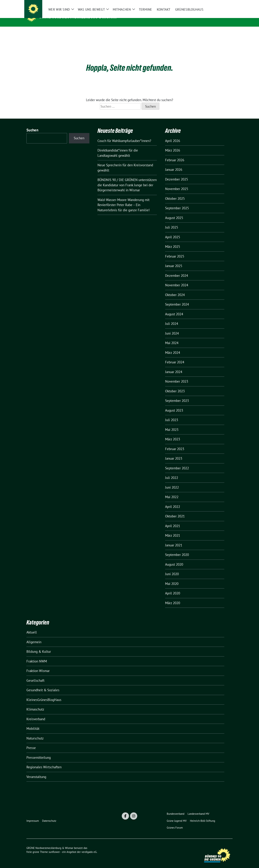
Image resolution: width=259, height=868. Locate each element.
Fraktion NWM (37, 656)
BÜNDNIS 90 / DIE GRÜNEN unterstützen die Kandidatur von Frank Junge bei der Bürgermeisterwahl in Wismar (127, 179)
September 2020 (177, 549)
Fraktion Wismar (38, 665)
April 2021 (173, 520)
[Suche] (221, 4)
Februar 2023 (175, 443)
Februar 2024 (175, 357)
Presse (31, 742)
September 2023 (177, 395)
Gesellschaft (35, 675)
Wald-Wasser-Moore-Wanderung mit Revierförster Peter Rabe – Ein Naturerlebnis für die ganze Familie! (124, 199)
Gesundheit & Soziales (43, 684)
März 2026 (173, 145)
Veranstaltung (36, 771)
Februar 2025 (175, 251)
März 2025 (173, 241)
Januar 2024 (174, 366)
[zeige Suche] (226, 4)
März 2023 (173, 434)
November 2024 (177, 279)
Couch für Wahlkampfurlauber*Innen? (124, 135)
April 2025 (173, 231)
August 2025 (174, 212)
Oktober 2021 (175, 511)
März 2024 (173, 347)
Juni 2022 (172, 482)
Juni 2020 (172, 568)
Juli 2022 (172, 472)
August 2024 (174, 308)
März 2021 (173, 530)
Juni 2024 (172, 328)
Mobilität (33, 723)
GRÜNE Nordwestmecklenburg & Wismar (78, 17)
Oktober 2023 (175, 385)
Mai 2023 (172, 424)
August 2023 (174, 405)
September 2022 (177, 463)
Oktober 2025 (175, 193)
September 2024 (177, 299)
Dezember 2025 (177, 174)
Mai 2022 (172, 491)
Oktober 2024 (175, 289)
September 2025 (177, 202)
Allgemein (34, 636)
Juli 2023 (172, 414)
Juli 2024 (172, 318)
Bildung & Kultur (39, 646)
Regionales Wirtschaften (44, 761)
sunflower (54, 846)
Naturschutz (35, 733)
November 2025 (177, 183)
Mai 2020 (172, 578)
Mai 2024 (172, 337)
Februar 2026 (175, 154)
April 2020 (173, 588)
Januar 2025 (174, 260)
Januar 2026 (174, 164)
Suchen (32, 124)
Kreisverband (36, 713)
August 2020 (174, 559)
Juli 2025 (172, 222)
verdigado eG (89, 846)
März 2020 (173, 597)
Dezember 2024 (177, 270)
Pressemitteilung (39, 752)
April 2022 (173, 501)
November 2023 (177, 376)
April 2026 (173, 135)
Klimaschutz (35, 704)
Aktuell (32, 627)
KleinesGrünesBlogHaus (44, 694)
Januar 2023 (174, 453)
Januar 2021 (174, 540)
